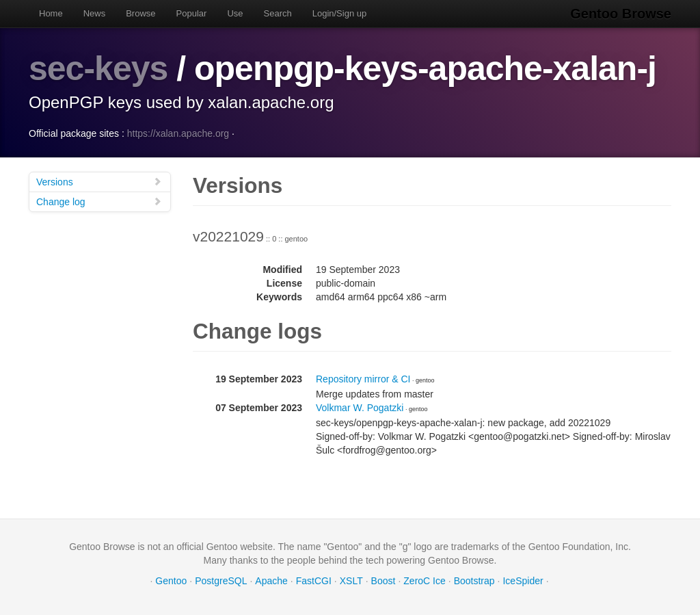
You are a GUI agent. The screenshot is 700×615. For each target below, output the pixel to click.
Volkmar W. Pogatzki (360, 408)
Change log (99, 201)
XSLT (351, 581)
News (95, 13)
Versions (99, 182)
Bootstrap (474, 581)
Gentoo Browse (621, 14)
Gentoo (171, 581)
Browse (140, 13)
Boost (383, 581)
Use (235, 13)
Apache (271, 581)
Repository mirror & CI (363, 379)
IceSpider (523, 581)
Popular (192, 13)
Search (278, 13)
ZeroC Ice (424, 581)
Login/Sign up (340, 13)
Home (51, 13)
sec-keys (98, 68)
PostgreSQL (221, 581)
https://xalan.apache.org (178, 133)
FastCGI (314, 581)
